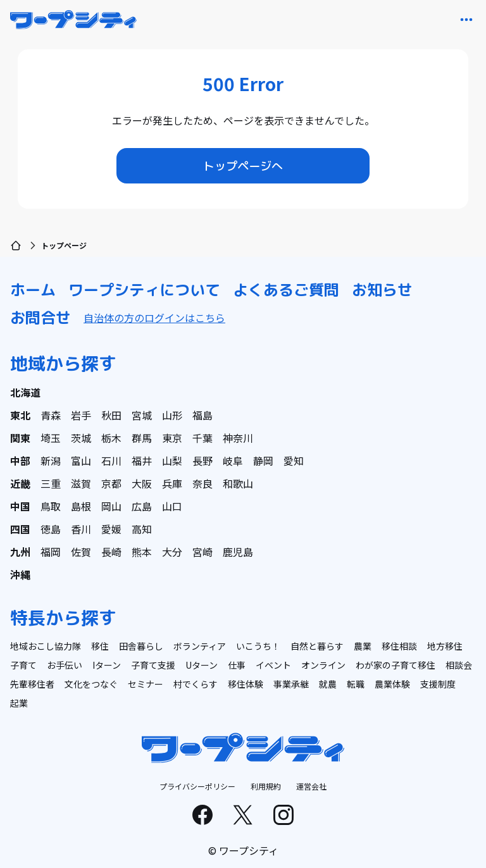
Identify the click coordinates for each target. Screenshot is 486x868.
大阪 (142, 483)
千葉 (202, 438)
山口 (172, 506)
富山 (81, 461)
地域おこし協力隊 (46, 646)
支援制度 (438, 684)
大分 (172, 552)
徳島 (51, 529)
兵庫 (172, 483)
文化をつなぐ (91, 684)
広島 (142, 506)
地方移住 (445, 646)
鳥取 (51, 506)
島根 (81, 506)
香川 (81, 529)
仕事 (237, 665)
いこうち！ (258, 646)
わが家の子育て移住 (396, 665)
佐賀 (81, 552)
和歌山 (238, 483)
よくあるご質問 (286, 290)
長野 (202, 461)
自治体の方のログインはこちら (154, 318)
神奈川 (238, 438)
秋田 (111, 415)
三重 (51, 483)
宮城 (142, 415)
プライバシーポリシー (197, 786)
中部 (20, 461)
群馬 (142, 438)
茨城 (81, 438)
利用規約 (266, 786)
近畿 (20, 483)
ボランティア (200, 646)
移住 (100, 646)
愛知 (294, 461)
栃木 (111, 438)
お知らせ (382, 290)
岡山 (111, 506)
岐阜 (233, 461)
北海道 (25, 392)
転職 (356, 684)
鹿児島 (238, 552)
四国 (20, 529)
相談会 (459, 665)
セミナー (146, 684)
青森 (51, 415)
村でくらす (196, 684)
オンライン (323, 665)
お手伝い (65, 665)
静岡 (263, 461)
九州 (20, 552)
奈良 (202, 483)
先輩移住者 (32, 684)
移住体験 (246, 684)
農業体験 (392, 684)
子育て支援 (153, 665)
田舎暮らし (141, 646)
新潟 (51, 461)
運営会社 (311, 786)
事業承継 (291, 684)
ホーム (33, 290)
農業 (363, 646)
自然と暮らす (317, 646)
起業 (19, 703)
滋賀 (81, 483)
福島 (202, 415)
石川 (111, 461)
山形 (172, 415)
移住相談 (399, 646)
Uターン (202, 665)
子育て (23, 665)
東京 (172, 438)
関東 (20, 438)
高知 (142, 529)
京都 (111, 483)
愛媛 (111, 529)
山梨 (172, 461)
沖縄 (20, 574)
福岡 (51, 552)
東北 (20, 415)
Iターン (107, 665)
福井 (142, 461)
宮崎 (202, 552)
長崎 (111, 552)
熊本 (142, 552)
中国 (20, 506)
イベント (273, 665)
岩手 (81, 415)
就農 (328, 684)
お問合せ (40, 318)
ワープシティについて (144, 290)
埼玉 (51, 438)
